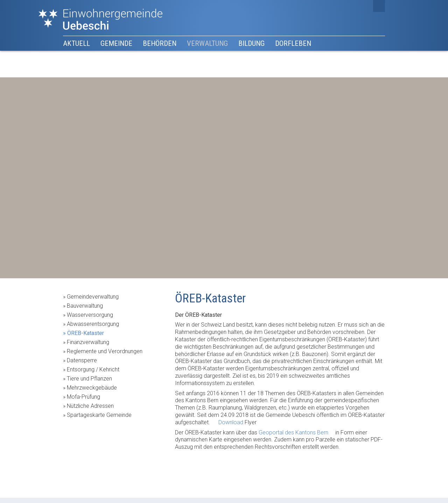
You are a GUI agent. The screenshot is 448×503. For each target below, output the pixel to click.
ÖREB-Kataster (86, 333)
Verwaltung (207, 43)
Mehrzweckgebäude (92, 388)
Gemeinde (116, 43)
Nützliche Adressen (90, 406)
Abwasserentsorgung (93, 324)
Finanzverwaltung (88, 342)
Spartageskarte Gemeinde (99, 415)
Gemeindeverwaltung (93, 297)
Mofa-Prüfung (83, 397)
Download (231, 422)
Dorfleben (293, 43)
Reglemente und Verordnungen (105, 351)
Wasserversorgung (90, 315)
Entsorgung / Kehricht (93, 369)
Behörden (160, 43)
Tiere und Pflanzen (89, 379)
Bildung (251, 43)
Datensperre (82, 360)
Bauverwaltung (85, 306)
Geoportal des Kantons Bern (293, 432)
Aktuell (76, 43)
